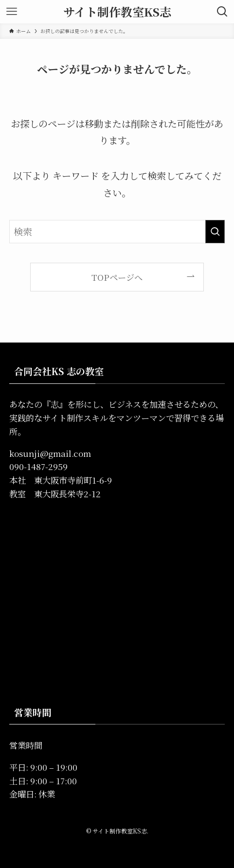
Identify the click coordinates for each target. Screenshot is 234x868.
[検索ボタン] (222, 12)
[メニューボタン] (12, 12)
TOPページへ (117, 277)
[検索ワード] (117, 232)
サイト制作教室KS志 (117, 12)
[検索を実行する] (215, 232)
